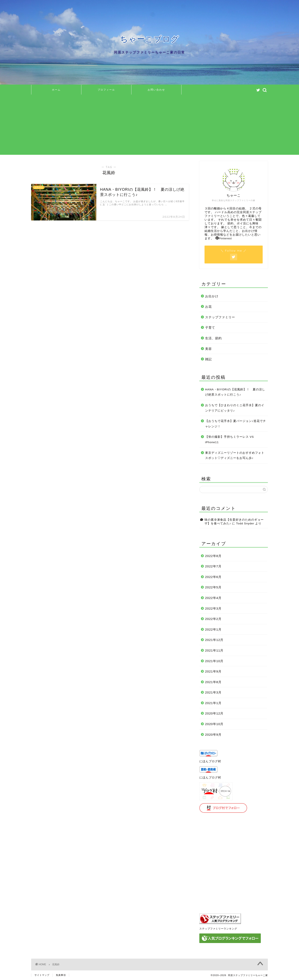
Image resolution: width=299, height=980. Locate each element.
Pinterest (224, 238)
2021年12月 (214, 640)
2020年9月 (213, 735)
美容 (208, 349)
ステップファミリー (220, 317)
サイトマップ (42, 975)
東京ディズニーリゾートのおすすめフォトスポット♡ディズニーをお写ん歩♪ (235, 456)
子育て (210, 328)
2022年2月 (213, 619)
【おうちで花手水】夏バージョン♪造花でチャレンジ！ (236, 424)
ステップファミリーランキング (218, 929)
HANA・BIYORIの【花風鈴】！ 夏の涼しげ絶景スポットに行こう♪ (235, 392)
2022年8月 (213, 556)
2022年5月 (213, 587)
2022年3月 (213, 608)
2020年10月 (214, 724)
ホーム (56, 90)
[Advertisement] (149, 126)
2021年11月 (214, 650)
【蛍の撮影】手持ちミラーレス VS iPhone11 (230, 440)
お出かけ (212, 296)
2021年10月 (214, 661)
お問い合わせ (156, 90)
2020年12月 (214, 713)
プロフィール (106, 90)
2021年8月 (213, 682)
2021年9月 (213, 671)
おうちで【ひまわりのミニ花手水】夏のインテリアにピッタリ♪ (235, 408)
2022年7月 (213, 566)
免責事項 (61, 975)
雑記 (208, 359)
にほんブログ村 (210, 761)
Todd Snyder (245, 523)
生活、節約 (213, 338)
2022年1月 (213, 629)
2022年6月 (213, 577)
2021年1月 (213, 703)
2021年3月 (213, 692)
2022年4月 (213, 598)
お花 (208, 307)
